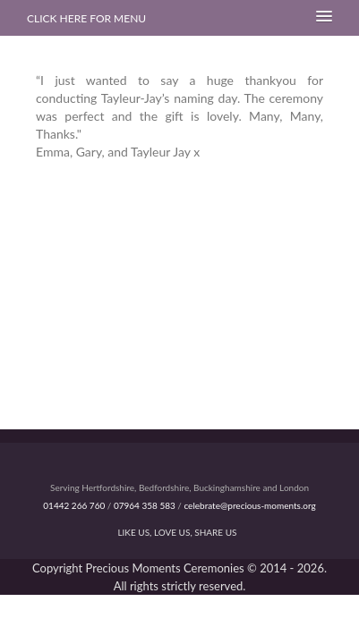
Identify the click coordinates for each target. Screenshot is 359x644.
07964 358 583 (145, 505)
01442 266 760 (74, 505)
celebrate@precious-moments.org (249, 505)
